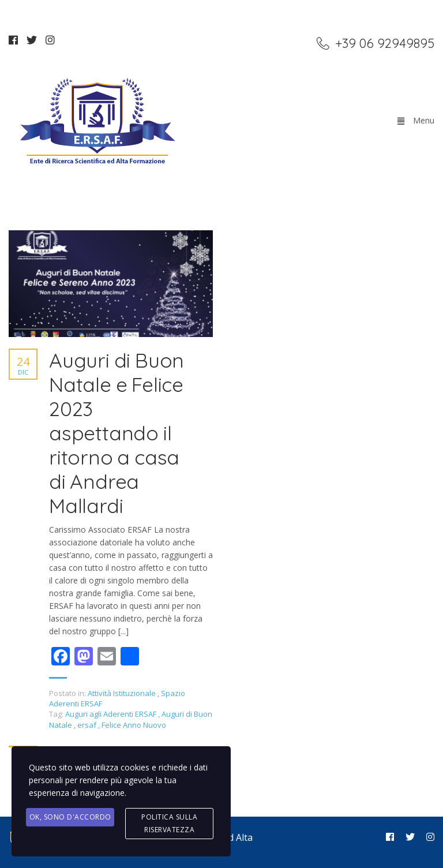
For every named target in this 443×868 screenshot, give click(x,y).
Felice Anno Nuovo (134, 725)
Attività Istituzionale (122, 693)
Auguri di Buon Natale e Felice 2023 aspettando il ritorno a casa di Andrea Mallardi (117, 433)
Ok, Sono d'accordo (70, 817)
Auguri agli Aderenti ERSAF (112, 714)
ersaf (88, 725)
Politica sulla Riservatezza (169, 823)
